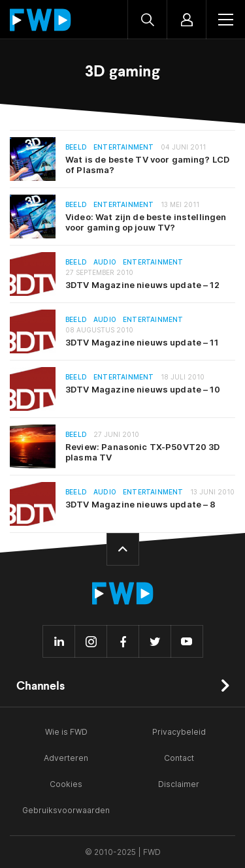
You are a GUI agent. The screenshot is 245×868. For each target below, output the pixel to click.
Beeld (76, 147)
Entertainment (124, 147)
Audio (105, 262)
